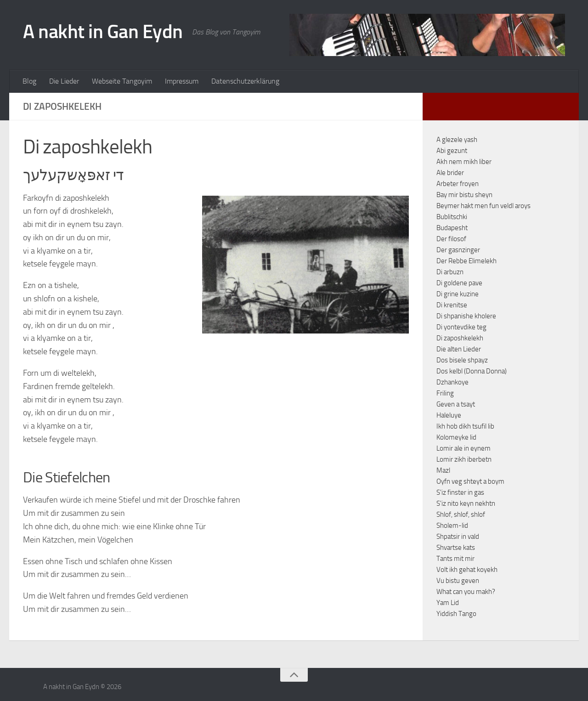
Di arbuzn (450, 272)
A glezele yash (457, 140)
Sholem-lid (452, 526)
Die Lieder (64, 81)
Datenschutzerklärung (245, 81)
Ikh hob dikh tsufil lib (465, 426)
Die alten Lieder (459, 349)
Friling (445, 393)
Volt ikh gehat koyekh (467, 570)
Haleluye (449, 415)
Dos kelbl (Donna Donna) (472, 371)
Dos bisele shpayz (462, 360)
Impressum (182, 81)
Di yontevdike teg (461, 327)
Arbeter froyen (458, 184)
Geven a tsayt (456, 404)
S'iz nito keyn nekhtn (466, 503)
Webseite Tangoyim (122, 81)
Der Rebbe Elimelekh (466, 261)
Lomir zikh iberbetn (464, 459)
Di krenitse (452, 305)
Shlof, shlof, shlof (461, 514)
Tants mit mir (455, 559)
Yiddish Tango (456, 614)
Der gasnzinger (458, 250)
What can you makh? (466, 592)
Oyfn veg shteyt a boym (470, 481)
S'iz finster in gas (460, 492)
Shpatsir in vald (458, 537)
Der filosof (451, 239)
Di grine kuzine (458, 294)
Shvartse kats (456, 548)
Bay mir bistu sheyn (464, 195)
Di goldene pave (459, 283)
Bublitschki (452, 217)
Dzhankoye (452, 382)
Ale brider (450, 173)
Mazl (443, 470)
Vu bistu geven (458, 581)
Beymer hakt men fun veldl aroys (483, 206)
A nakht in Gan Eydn (103, 32)
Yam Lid (448, 603)
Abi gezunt (452, 151)
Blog (29, 81)
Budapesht (452, 228)
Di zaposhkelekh (460, 338)
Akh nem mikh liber (464, 162)
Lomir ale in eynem (464, 448)
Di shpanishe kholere (466, 316)
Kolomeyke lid (456, 437)
